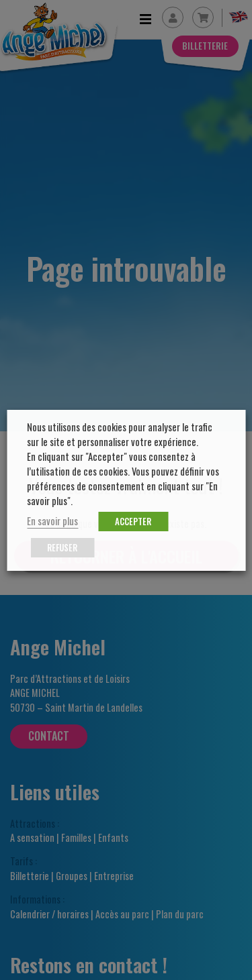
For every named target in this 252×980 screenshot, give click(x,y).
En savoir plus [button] (52, 521)
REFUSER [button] (62, 547)
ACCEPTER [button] (133, 521)
